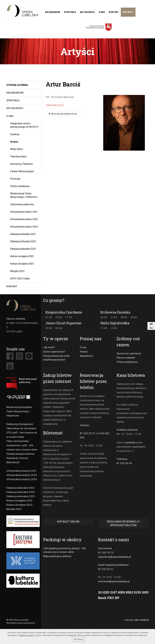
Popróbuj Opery (18, 156)
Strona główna (17, 85)
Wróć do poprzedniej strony (63, 114)
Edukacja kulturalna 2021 (23, 234)
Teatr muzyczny (22, 11)
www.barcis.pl (55, 105)
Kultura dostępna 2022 (22, 256)
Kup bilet (128, 12)
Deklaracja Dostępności (20, 424)
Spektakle (70, 12)
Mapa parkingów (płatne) (57, 556)
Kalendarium (53, 12)
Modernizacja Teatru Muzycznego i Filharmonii (24, 195)
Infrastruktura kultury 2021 (24, 212)
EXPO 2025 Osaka (20, 279)
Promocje (15, 179)
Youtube (10, 366)
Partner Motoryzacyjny (22, 171)
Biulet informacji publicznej (28, 381)
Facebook (10, 356)
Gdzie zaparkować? (54, 352)
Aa (151, 328)
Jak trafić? (49, 347)
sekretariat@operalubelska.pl (115, 557)
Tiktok (29, 356)
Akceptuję (78, 639)
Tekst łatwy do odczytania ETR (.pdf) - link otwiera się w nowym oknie (22, 433)
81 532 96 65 (124, 463)
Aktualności (87, 12)
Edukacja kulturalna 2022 (23, 241)
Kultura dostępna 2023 (22, 264)
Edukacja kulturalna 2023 (23, 249)
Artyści (14, 142)
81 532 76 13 (106, 553)
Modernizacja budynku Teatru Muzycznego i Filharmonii (19, 411)
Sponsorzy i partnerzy (129, 353)
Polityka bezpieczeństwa (20, 454)
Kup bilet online (68, 522)
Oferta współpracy (20, 186)
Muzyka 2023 (17, 271)
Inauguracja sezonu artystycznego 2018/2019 (24, 125)
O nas (102, 12)
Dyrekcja (15, 134)
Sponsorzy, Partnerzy (21, 164)
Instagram (19, 356)
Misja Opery (16, 149)
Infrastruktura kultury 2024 (24, 227)
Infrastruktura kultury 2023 (24, 219)
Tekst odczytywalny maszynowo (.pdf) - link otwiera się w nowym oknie (22, 445)
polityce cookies (26, 635)
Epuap (22, 397)
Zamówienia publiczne (22, 204)
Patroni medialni (126, 358)
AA (151, 324)
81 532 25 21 (87, 433)
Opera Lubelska (22, 305)
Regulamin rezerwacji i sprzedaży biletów (123, 523)
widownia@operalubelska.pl (114, 581)
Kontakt (114, 12)
